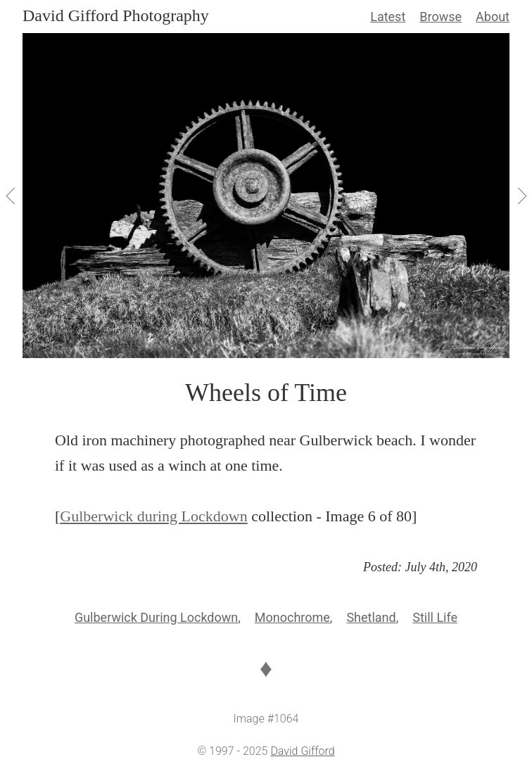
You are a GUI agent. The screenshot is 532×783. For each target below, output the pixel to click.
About (493, 17)
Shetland (371, 617)
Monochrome (292, 617)
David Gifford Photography (116, 15)
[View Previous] (11, 196)
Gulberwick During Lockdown (156, 617)
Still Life (435, 617)
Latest (388, 17)
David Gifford (302, 751)
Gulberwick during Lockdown (153, 516)
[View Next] (521, 196)
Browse (441, 17)
